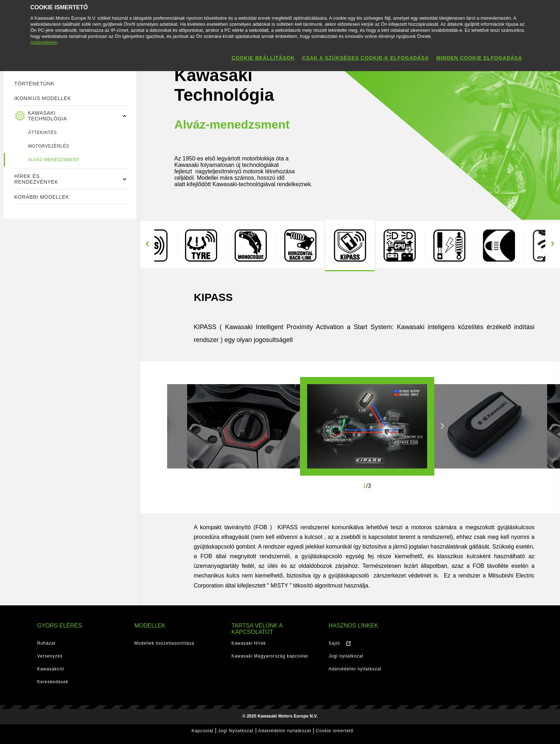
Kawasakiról (51, 669)
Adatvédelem (44, 42)
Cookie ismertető (334, 731)
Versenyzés (50, 656)
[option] (201, 245)
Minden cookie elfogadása (479, 58)
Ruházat (46, 643)
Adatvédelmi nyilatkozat (355, 669)
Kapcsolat (202, 731)
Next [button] (552, 244)
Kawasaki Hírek (249, 643)
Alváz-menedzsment (54, 160)
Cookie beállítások (263, 58)
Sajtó (334, 643)
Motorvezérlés (49, 146)
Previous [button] (147, 244)
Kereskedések (53, 682)
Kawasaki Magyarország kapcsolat (270, 656)
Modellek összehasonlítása (164, 643)
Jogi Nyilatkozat (236, 731)
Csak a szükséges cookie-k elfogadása (366, 58)
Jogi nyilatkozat (346, 656)
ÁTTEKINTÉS (42, 133)
